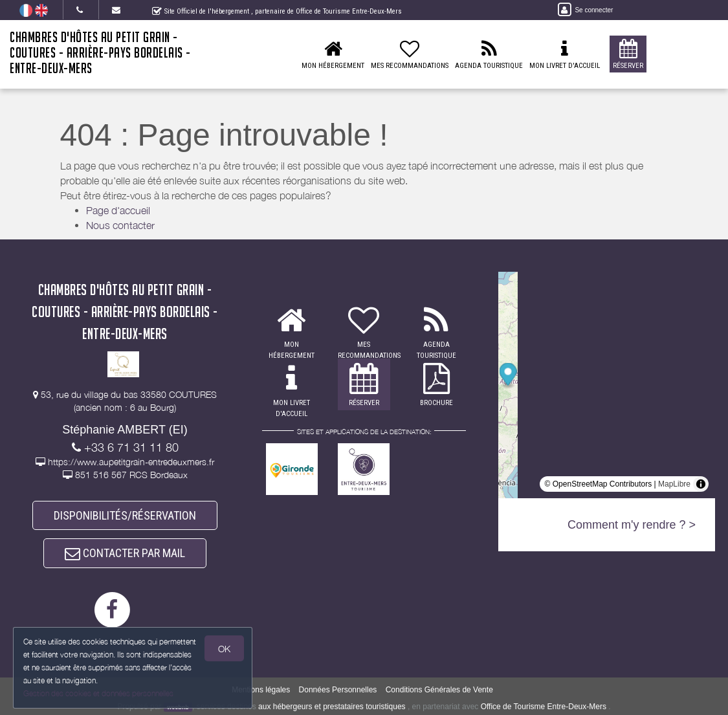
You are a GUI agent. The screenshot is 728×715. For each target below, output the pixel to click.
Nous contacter (120, 225)
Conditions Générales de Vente (439, 690)
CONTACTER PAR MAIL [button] (125, 553)
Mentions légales (261, 690)
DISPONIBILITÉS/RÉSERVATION (125, 515)
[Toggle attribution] (701, 484)
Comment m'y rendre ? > (632, 525)
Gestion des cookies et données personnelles (98, 693)
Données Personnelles (338, 690)
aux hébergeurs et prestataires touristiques (332, 707)
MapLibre (674, 484)
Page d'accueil (118, 210)
